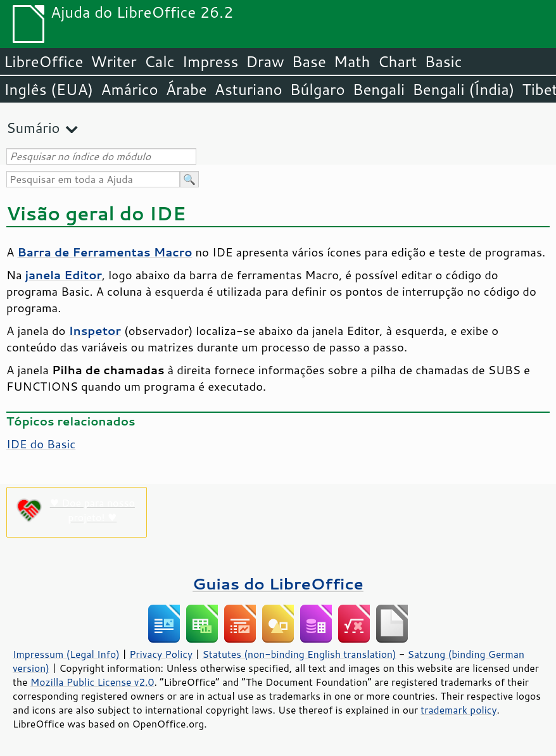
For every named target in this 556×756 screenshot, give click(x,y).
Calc (160, 61)
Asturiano (249, 89)
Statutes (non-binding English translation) (299, 654)
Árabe (186, 89)
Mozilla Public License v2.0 (92, 682)
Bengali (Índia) (463, 89)
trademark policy (458, 710)
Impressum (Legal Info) (66, 654)
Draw (265, 61)
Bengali (379, 89)
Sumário (33, 128)
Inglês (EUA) (48, 89)
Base (309, 61)
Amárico (130, 89)
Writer (113, 61)
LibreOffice (43, 61)
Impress (211, 61)
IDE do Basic (41, 444)
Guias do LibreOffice (278, 583)
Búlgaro (318, 89)
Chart (397, 61)
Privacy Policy (161, 654)
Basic (443, 61)
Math (352, 61)
